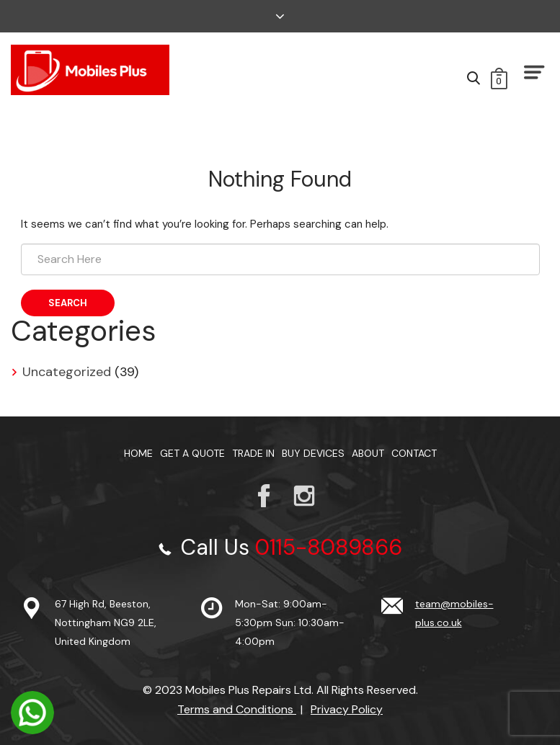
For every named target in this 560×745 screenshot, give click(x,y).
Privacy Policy (347, 709)
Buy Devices (313, 453)
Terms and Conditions (237, 709)
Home (138, 453)
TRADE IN (253, 453)
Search (68, 303)
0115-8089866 (329, 547)
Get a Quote (192, 453)
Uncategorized (67, 372)
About (368, 453)
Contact (414, 453)
